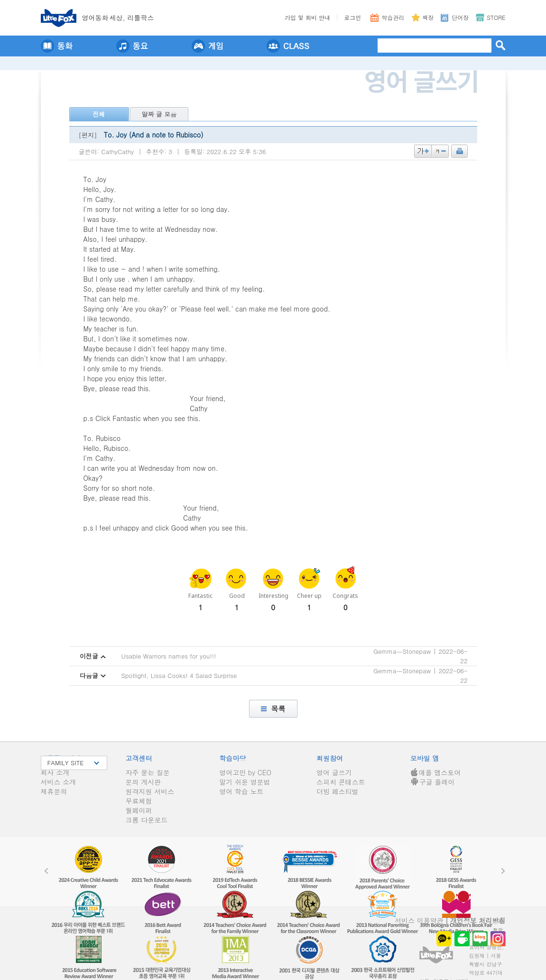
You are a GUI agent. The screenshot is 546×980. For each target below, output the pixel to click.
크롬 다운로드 (147, 820)
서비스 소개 (59, 782)
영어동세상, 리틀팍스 (118, 18)
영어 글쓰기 (334, 772)
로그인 (352, 17)
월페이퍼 (139, 810)
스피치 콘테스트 (341, 782)
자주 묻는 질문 (148, 772)
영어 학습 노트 (241, 791)
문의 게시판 (143, 782)
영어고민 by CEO (245, 772)
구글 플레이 (433, 782)
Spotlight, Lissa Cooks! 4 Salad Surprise (179, 675)
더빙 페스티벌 (338, 791)
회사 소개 (55, 772)
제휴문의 (54, 791)
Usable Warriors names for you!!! (169, 656)
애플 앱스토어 (436, 772)
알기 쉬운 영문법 (245, 782)
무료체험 (139, 801)
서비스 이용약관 (419, 920)
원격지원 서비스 (150, 791)
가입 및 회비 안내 (307, 17)
